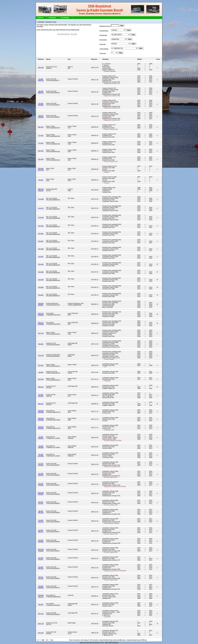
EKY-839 (41, 379)
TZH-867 (41, 241)
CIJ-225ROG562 (41, 541)
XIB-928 (41, 604)
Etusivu (40, 18)
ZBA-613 (41, 387)
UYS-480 (41, 199)
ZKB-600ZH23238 (41, 419)
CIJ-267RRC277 (41, 531)
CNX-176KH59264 (41, 314)
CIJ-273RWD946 (41, 116)
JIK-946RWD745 (41, 92)
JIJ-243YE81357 (41, 438)
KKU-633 (41, 633)
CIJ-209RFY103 (41, 395)
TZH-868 (41, 249)
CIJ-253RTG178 (41, 521)
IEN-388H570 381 (41, 169)
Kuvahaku (65, 18)
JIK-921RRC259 (41, 512)
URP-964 (41, 67)
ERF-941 (41, 127)
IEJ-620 (41, 180)
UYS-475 (41, 208)
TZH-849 (41, 280)
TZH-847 (41, 257)
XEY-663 (41, 159)
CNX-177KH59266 (41, 323)
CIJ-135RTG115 (41, 464)
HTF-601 (41, 365)
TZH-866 (41, 226)
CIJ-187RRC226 (41, 568)
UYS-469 (41, 217)
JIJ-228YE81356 (41, 447)
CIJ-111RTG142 (41, 578)
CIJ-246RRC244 (41, 474)
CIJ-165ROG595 (41, 104)
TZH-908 (41, 272)
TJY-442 (41, 135)
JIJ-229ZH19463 (41, 455)
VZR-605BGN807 (41, 304)
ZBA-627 (41, 404)
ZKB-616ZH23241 (41, 428)
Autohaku (52, 18)
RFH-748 (41, 624)
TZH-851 (41, 295)
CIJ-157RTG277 (41, 559)
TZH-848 (41, 264)
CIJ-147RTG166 (41, 484)
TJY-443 (41, 143)
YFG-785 (41, 355)
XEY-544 (41, 151)
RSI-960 (41, 344)
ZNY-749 (41, 333)
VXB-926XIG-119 (41, 596)
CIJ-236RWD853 (41, 587)
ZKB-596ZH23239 (41, 411)
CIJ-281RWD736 (41, 80)
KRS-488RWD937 (41, 493)
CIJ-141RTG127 (41, 503)
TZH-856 (41, 234)
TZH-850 (41, 287)
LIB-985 (41, 372)
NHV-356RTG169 (41, 550)
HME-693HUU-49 (41, 190)
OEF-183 (41, 614)
